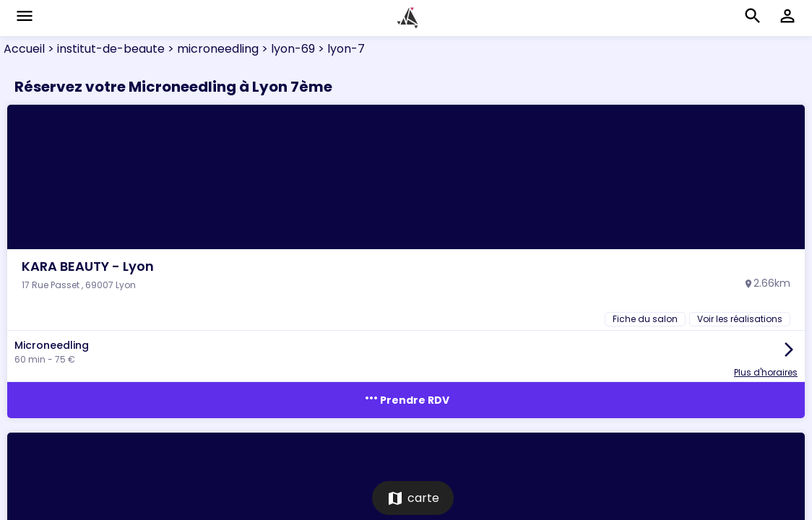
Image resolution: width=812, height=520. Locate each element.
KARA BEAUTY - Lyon (88, 266)
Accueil (24, 49)
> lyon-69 (287, 49)
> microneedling (212, 49)
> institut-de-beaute (105, 49)
